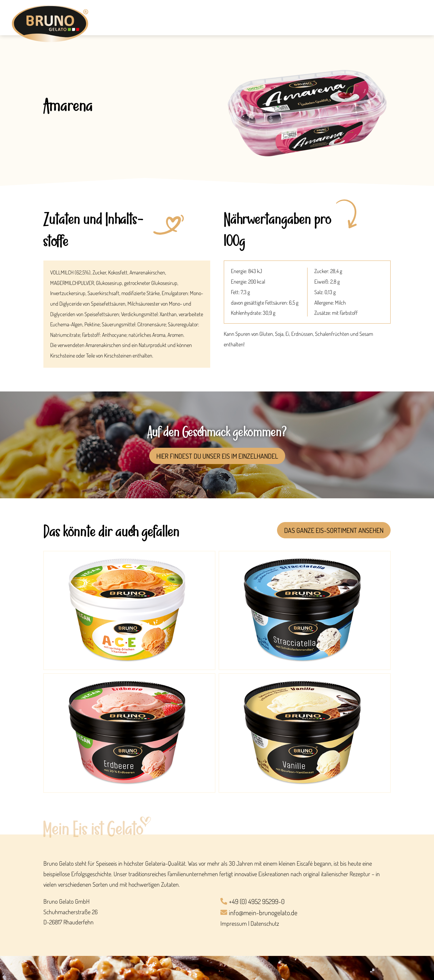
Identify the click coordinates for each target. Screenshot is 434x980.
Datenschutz (265, 923)
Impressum (234, 923)
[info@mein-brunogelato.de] (305, 913)
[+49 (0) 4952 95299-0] (305, 902)
